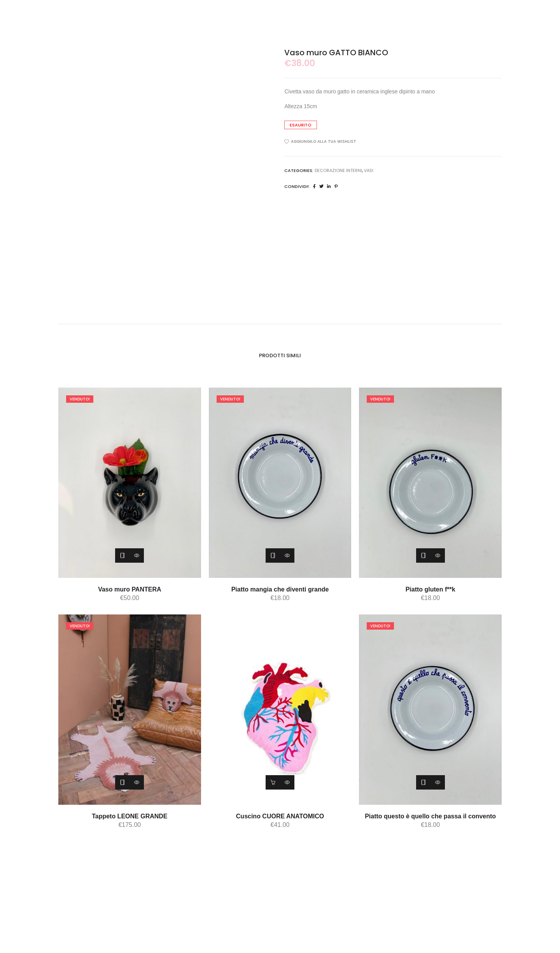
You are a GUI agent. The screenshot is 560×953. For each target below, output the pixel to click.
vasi (369, 170)
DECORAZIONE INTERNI (338, 170)
